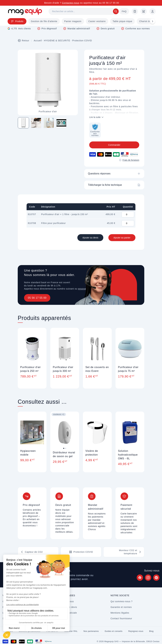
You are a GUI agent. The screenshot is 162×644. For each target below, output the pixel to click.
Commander (114, 145)
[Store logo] (25, 11)
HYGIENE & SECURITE (57, 41)
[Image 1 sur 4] (23, 123)
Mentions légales (120, 613)
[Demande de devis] (135, 11)
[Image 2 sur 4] (36, 123)
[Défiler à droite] (153, 21)
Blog (151, 631)
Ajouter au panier (122, 238)
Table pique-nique (122, 21)
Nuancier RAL (71, 631)
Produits (17, 21)
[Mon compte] (153, 11)
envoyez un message (90, 289)
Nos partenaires (91, 631)
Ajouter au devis (90, 238)
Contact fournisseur (121, 618)
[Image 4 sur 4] (61, 123)
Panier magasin (73, 21)
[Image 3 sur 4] (49, 123)
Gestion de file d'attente (44, 21)
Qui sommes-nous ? (122, 601)
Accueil (38, 41)
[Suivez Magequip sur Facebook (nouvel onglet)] (140, 578)
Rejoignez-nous (136, 631)
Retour (23, 41)
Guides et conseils (114, 631)
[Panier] (144, 11)
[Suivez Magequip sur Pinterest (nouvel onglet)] (156, 578)
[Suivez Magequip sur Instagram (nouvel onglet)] (148, 578)
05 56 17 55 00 (37, 298)
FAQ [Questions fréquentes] (124, 11)
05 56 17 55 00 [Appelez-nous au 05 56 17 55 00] (111, 3)
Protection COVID (82, 41)
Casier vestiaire (97, 21)
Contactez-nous (71, 3)
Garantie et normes (121, 607)
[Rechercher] (84, 11)
